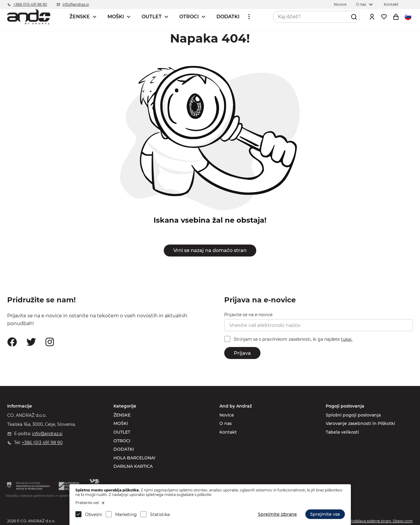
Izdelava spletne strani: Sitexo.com (382, 521)
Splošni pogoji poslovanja (353, 415)
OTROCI (189, 17)
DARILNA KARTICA (133, 466)
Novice (227, 415)
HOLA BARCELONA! (134, 458)
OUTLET (152, 17)
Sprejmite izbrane (278, 514)
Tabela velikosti (342, 432)
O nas (226, 423)
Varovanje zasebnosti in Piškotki (360, 423)
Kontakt (228, 432)
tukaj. (347, 339)
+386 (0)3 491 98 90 (42, 443)
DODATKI (228, 17)
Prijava (242, 353)
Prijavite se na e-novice (248, 315)
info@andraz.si (47, 434)
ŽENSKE (80, 17)
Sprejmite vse (325, 514)
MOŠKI (116, 17)
